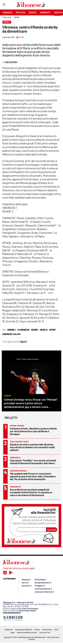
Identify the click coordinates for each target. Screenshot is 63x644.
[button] (57, 19)
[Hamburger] (4, 5)
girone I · (12, 330)
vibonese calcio (11, 334)
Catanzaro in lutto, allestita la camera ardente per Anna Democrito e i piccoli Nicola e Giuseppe (33, 431)
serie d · (44, 330)
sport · (53, 330)
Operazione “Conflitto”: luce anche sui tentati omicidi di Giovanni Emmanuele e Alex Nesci (33, 462)
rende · (35, 330)
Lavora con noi (45, 632)
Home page (7, 17)
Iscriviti (52, 530)
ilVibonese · (24, 330)
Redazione (9, 630)
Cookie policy (47, 630)
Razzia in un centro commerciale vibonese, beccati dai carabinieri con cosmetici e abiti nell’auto (32, 447)
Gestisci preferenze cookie (27, 632)
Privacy (37, 630)
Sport (17, 17)
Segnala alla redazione (23, 630)
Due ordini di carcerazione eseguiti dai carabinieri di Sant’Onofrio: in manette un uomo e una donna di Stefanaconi (31, 492)
